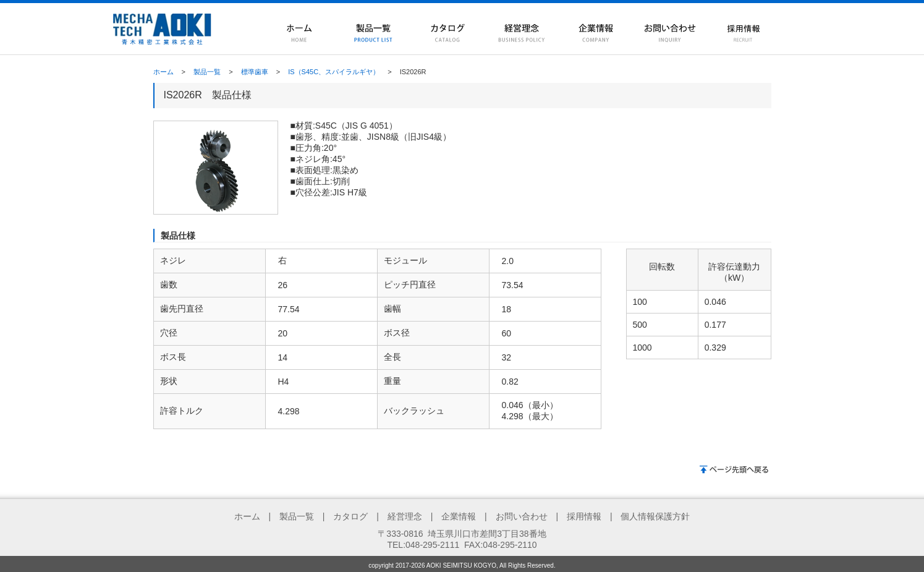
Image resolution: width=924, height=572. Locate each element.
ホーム (163, 72)
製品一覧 (207, 72)
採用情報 (584, 516)
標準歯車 (255, 72)
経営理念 (405, 516)
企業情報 (459, 516)
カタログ (350, 516)
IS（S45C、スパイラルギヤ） (334, 72)
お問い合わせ (522, 516)
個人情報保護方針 (655, 516)
